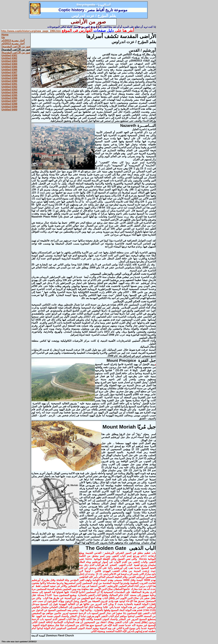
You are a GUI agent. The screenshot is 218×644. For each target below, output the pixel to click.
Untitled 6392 (9, 87)
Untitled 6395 (9, 95)
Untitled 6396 (9, 98)
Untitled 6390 (9, 81)
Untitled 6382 (9, 58)
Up (3, 37)
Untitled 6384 (9, 64)
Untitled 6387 (9, 73)
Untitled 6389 (9, 78)
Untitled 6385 (9, 67)
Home (5, 35)
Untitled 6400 (9, 110)
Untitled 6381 (9, 55)
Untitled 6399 (9, 107)
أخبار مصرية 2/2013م (13, 44)
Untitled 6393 (9, 90)
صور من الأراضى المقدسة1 (16, 47)
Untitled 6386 (9, 70)
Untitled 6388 (9, 75)
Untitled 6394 (9, 93)
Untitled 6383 (9, 61)
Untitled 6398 (9, 104)
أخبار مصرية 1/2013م (13, 41)
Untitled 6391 (9, 84)
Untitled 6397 (9, 101)
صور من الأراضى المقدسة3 (16, 53)
